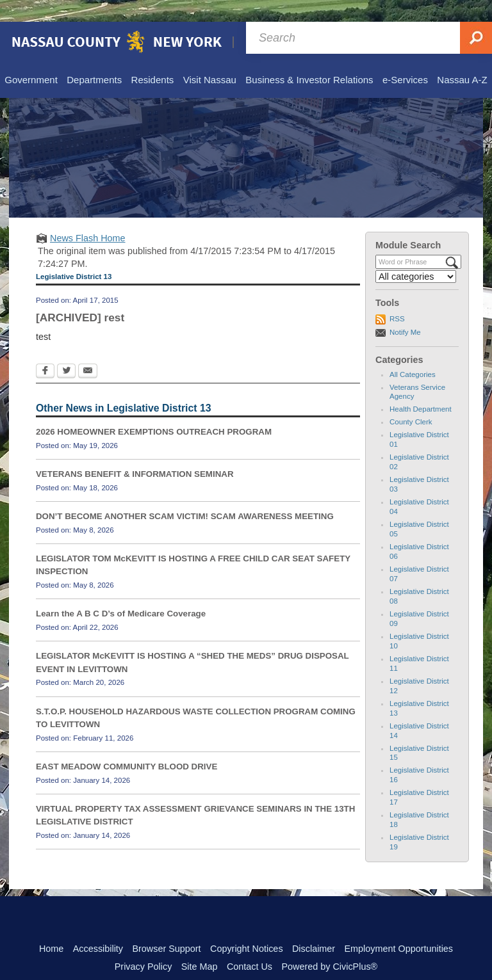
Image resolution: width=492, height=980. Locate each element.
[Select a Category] (416, 255)
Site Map (200, 945)
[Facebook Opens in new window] (45, 350)
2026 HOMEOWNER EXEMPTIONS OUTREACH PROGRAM (154, 410)
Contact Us (250, 945)
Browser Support (166, 927)
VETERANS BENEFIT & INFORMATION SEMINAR (135, 452)
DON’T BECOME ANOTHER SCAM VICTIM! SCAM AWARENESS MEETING (185, 494)
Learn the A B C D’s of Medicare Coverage (121, 592)
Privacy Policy (143, 945)
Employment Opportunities (399, 927)
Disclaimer (314, 927)
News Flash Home (88, 216)
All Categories (413, 353)
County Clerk (411, 400)
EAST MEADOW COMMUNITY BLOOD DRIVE (127, 745)
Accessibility (98, 927)
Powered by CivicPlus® (329, 945)
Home (51, 927)
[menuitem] (30, 59)
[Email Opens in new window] (88, 350)
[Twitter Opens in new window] (66, 350)
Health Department (421, 387)
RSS (397, 297)
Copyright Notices (247, 927)
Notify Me (405, 310)
